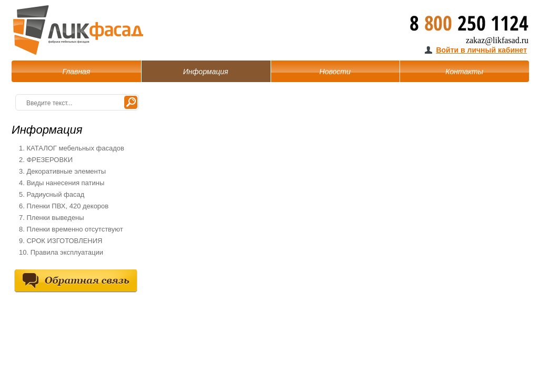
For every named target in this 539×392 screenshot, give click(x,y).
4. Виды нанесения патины (62, 183)
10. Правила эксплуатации (61, 252)
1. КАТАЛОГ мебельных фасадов (72, 148)
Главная (76, 72)
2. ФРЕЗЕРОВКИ (46, 160)
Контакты (464, 72)
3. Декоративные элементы (62, 171)
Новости (335, 72)
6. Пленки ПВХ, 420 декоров (64, 206)
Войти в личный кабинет (481, 50)
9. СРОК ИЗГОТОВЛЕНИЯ (61, 241)
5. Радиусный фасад (52, 194)
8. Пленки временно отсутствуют (71, 229)
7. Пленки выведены (52, 218)
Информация (206, 72)
